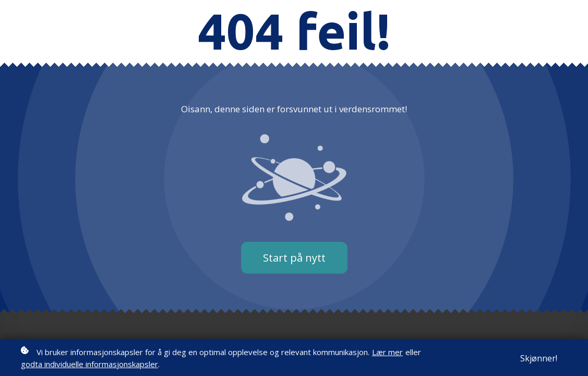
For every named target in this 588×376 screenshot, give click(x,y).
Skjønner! (539, 359)
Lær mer (387, 352)
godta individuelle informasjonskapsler (89, 365)
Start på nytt (294, 258)
